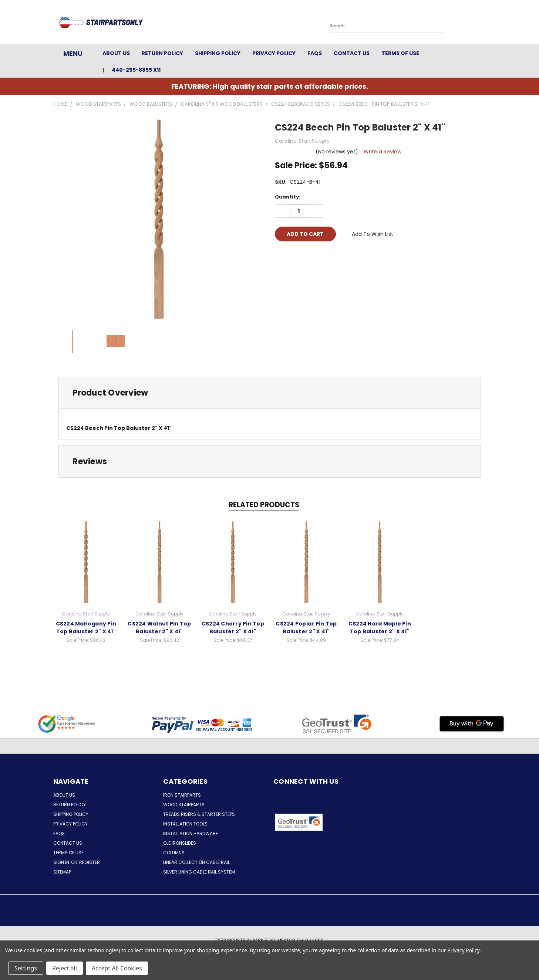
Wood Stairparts (184, 805)
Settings (26, 968)
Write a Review (383, 152)
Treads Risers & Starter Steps (199, 814)
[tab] (270, 393)
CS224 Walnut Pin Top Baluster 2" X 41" (159, 628)
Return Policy (162, 53)
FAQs (315, 53)
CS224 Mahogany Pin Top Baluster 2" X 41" (86, 628)
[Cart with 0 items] (484, 24)
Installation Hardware (191, 833)
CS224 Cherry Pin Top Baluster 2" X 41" (233, 628)
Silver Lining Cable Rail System (199, 872)
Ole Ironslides (180, 843)
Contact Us (352, 53)
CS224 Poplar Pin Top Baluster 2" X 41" (306, 628)
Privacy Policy (274, 53)
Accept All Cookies (117, 968)
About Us (116, 53)
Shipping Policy (218, 53)
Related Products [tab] (264, 505)
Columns (174, 853)
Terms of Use (400, 53)
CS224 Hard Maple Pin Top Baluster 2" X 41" (380, 628)
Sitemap (62, 872)
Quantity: (288, 197)
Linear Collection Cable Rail (196, 862)
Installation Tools (185, 824)
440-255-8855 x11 (136, 70)
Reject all (65, 968)
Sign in (62, 862)
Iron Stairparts (182, 795)
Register (90, 862)
